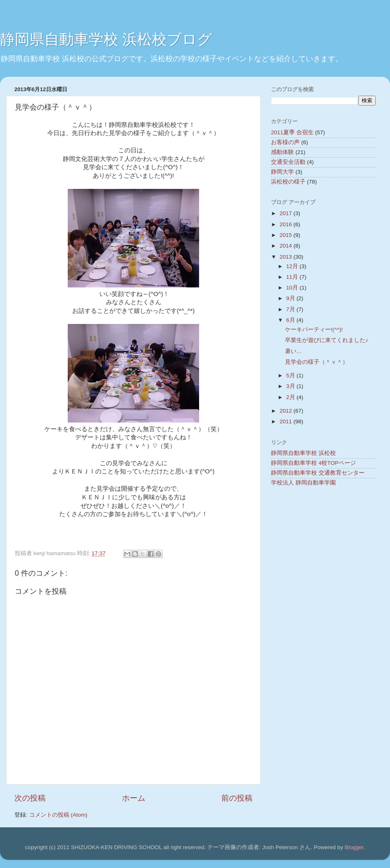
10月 (293, 288)
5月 (291, 375)
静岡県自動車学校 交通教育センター (318, 473)
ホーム (134, 798)
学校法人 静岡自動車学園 (303, 483)
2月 (291, 397)
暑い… (294, 351)
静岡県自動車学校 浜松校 (303, 453)
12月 (293, 266)
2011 (287, 421)
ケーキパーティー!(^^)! (314, 330)
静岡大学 (282, 172)
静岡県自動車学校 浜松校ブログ (106, 39)
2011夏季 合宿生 (292, 132)
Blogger (354, 847)
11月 (293, 277)
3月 (291, 386)
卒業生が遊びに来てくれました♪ (327, 340)
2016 (287, 224)
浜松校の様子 (288, 182)
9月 (291, 298)
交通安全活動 (288, 162)
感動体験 (282, 152)
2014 (287, 246)
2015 (287, 235)
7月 (291, 309)
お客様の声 (285, 142)
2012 (287, 411)
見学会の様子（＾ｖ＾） (317, 362)
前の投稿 (237, 798)
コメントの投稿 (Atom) (58, 815)
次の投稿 (30, 798)
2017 (287, 213)
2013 (287, 257)
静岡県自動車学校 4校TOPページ (313, 463)
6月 (291, 320)
